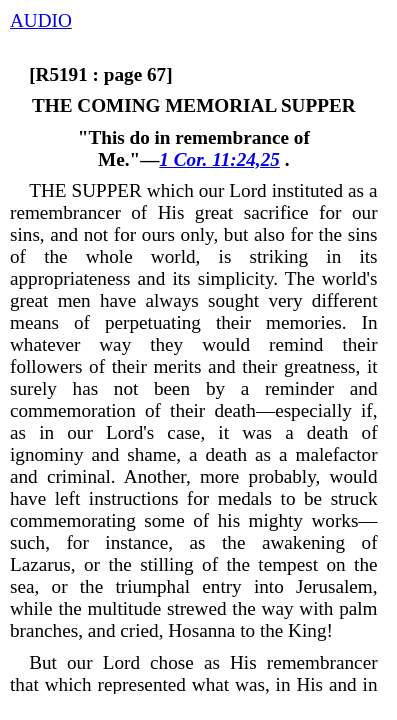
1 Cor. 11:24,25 (219, 159)
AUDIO (41, 20)
